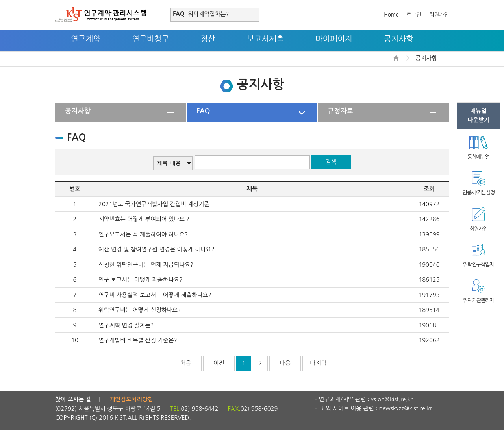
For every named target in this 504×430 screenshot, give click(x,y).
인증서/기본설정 (478, 193)
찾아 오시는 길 (73, 399)
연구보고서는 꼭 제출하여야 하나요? (143, 234)
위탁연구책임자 (478, 265)
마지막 (318, 363)
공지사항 (399, 39)
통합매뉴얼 (478, 157)
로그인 (414, 15)
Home (391, 15)
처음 (186, 363)
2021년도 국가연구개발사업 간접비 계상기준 (154, 204)
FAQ (203, 111)
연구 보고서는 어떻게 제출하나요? (140, 280)
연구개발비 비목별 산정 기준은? (138, 340)
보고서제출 (265, 39)
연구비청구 (150, 39)
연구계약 (86, 39)
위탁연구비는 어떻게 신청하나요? (140, 310)
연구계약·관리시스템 (101, 15)
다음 (285, 363)
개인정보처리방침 (132, 399)
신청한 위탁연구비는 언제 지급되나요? (146, 265)
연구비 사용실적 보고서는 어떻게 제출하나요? (155, 295)
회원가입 (439, 15)
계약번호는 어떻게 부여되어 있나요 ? (144, 219)
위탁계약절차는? (208, 14)
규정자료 (340, 111)
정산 (208, 39)
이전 (219, 363)
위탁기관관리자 (478, 300)
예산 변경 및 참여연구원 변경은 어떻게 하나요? (156, 249)
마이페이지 (334, 39)
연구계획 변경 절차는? (126, 325)
